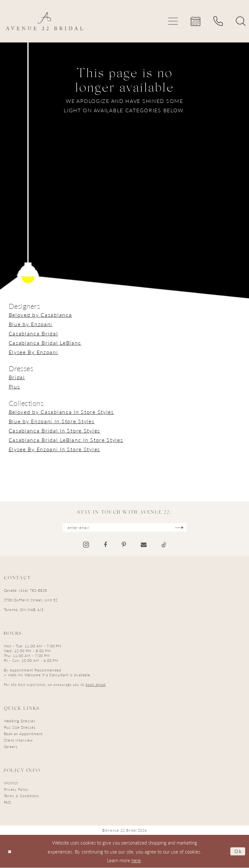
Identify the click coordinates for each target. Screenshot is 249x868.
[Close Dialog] (10, 852)
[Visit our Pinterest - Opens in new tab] (124, 545)
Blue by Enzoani (31, 324)
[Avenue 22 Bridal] (44, 21)
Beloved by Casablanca (40, 315)
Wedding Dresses (20, 721)
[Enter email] (125, 528)
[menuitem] (173, 21)
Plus (14, 386)
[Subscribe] (182, 528)
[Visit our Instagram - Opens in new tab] (86, 545)
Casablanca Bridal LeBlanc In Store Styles (66, 440)
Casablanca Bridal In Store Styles (54, 430)
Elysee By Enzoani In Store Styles (54, 449)
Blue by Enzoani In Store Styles (52, 421)
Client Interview (18, 740)
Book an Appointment (23, 734)
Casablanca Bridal (34, 333)
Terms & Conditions (22, 796)
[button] (173, 21)
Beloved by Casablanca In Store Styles (61, 412)
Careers (11, 747)
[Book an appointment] (196, 21)
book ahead (96, 685)
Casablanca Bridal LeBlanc (45, 343)
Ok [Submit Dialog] (238, 851)
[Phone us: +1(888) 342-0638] (218, 21)
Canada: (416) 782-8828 (25, 591)
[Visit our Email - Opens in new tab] (144, 545)
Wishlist (11, 783)
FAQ (8, 803)
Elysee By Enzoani (34, 352)
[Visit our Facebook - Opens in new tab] (105, 545)
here (136, 860)
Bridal (17, 377)
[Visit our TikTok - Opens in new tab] (164, 545)
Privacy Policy (16, 790)
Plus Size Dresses (20, 728)
